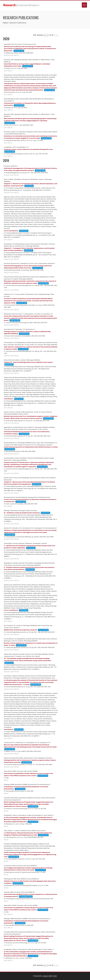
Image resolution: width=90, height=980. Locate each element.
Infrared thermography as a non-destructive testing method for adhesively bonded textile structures (28, 267)
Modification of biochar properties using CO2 (21, 630)
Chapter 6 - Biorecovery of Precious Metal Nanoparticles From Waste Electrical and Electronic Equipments (29, 483)
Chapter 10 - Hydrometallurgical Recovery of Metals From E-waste (28, 362)
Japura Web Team (50, 976)
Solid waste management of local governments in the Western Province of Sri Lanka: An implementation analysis (30, 169)
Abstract (7, 55)
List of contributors (11, 610)
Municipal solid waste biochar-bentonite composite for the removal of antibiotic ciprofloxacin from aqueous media (30, 282)
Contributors (9, 399)
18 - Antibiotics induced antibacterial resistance (22, 513)
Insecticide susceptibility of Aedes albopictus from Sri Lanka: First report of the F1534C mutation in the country (28, 909)
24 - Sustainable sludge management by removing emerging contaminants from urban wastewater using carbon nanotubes (27, 660)
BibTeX (17, 55)
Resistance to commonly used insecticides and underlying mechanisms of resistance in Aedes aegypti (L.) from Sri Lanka (30, 137)
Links (12, 55)
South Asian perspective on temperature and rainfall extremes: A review (31, 447)
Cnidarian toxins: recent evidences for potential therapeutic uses (28, 149)
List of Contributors (11, 231)
